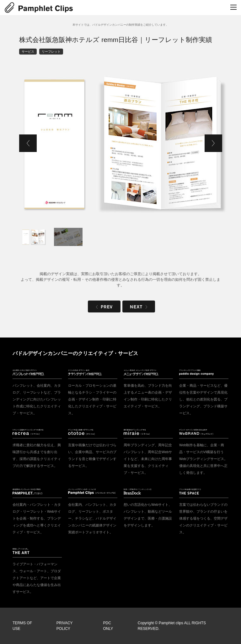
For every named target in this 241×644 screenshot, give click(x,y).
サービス (28, 52)
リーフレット (51, 52)
